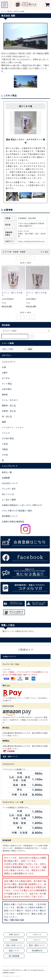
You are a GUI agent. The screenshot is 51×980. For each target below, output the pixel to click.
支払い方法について (14, 945)
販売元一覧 (7, 472)
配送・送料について (37, 945)
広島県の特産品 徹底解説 (13, 521)
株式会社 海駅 (19, 11)
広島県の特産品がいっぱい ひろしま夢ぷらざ (22, 505)
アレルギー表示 (9, 489)
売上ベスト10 (8, 494)
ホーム (4, 11)
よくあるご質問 (9, 500)
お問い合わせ (14, 934)
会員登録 (14, 940)
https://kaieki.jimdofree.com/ (31, 241)
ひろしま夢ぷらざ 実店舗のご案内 (17, 511)
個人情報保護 (14, 956)
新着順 (23, 252)
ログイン (37, 940)
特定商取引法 (37, 951)
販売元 (10, 11)
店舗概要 (6, 478)
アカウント (37, 934)
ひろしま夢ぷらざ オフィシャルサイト (12, 976)
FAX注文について (10, 483)
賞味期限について (10, 516)
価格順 (16, 252)
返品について (14, 951)
